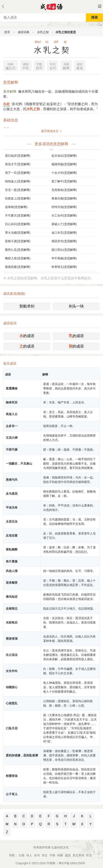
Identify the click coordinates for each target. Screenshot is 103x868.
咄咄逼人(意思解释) (18, 181)
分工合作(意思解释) (64, 215)
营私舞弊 (12, 549)
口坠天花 (12, 728)
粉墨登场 (12, 776)
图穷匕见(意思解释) (18, 250)
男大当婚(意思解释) (18, 233)
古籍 (21, 855)
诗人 (29, 855)
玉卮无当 (12, 522)
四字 (39, 66)
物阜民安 (12, 402)
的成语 (27, 336)
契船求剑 (27, 306)
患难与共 (12, 480)
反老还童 (12, 535)
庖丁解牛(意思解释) (64, 181)
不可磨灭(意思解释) (18, 215)
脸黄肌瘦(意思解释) (18, 267)
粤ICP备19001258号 (72, 863)
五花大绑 (12, 438)
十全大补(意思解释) (64, 173)
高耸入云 (12, 414)
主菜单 (100, 6)
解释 (66, 66)
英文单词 (78, 855)
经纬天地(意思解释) (64, 207)
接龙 (80, 66)
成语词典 (24, 32)
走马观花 (12, 494)
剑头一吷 (76, 306)
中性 (26, 66)
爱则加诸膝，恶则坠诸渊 (22, 755)
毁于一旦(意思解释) (18, 173)
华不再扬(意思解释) (64, 258)
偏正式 (10, 66)
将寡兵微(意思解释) (64, 198)
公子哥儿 (12, 794)
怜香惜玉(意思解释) (64, 267)
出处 (6, 104)
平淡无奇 (12, 508)
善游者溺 (12, 639)
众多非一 (12, 426)
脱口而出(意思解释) (64, 250)
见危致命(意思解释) (64, 190)
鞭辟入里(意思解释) (18, 258)
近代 (53, 66)
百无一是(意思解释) (18, 190)
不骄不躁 (12, 450)
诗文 (45, 855)
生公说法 (12, 655)
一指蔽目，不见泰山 (19, 464)
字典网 (51, 863)
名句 (37, 855)
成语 (68, 855)
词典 (60, 855)
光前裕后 (12, 622)
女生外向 (12, 671)
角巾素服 (12, 561)
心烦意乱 (12, 703)
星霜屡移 (12, 388)
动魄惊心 (12, 687)
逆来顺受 (12, 583)
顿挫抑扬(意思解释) (64, 164)
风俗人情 (12, 571)
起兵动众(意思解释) (64, 156)
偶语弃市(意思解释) (64, 241)
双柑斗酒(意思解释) (18, 241)
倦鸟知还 (12, 597)
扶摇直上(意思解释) (18, 198)
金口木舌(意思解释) (64, 233)
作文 (89, 855)
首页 (7, 32)
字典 (52, 855)
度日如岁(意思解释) (18, 156)
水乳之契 (43, 32)
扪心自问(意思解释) (18, 224)
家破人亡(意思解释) (64, 224)
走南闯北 (12, 608)
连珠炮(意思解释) (16, 207)
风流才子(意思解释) (18, 164)
